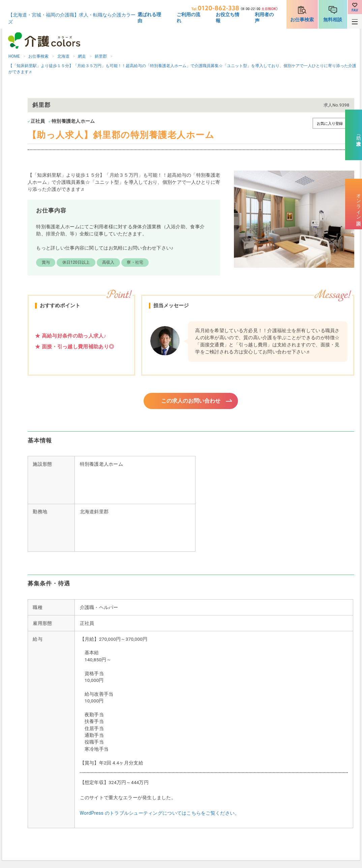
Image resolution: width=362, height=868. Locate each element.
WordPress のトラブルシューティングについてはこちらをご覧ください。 (160, 814)
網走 (82, 56)
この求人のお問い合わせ (191, 401)
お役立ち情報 (228, 18)
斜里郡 (101, 56)
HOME (14, 56)
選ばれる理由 (149, 18)
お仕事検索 (302, 20)
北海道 (63, 56)
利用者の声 (264, 18)
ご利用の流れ (188, 18)
